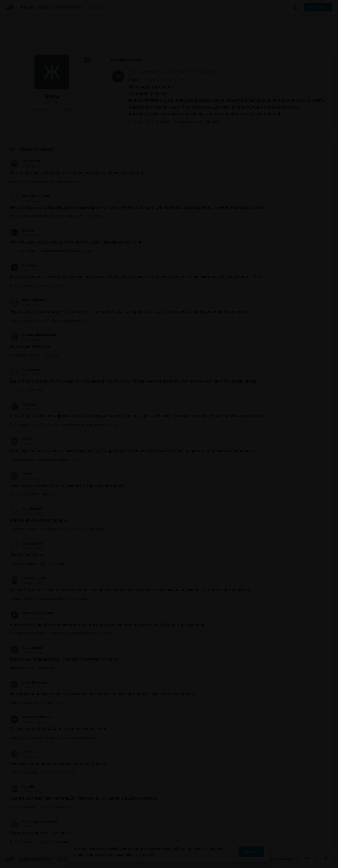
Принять (251, 852)
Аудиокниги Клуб (29, 859)
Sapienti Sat (25, 161)
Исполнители (69, 7)
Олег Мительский (30, 196)
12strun (22, 439)
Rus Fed (22, 231)
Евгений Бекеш (28, 578)
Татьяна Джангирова (33, 335)
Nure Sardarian (27, 300)
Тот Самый (25, 265)
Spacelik (22, 787)
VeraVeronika (26, 370)
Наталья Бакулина (31, 717)
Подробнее (145, 855)
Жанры (27, 7)
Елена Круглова (28, 682)
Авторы (45, 7)
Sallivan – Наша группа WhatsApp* (188, 122)
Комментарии (129, 60)
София (21, 474)
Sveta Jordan (26, 648)
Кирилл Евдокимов (31, 613)
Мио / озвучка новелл (33, 821)
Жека (134, 80)
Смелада (23, 404)
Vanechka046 (26, 509)
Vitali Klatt (24, 752)
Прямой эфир (37, 149)
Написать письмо (276, 859)
